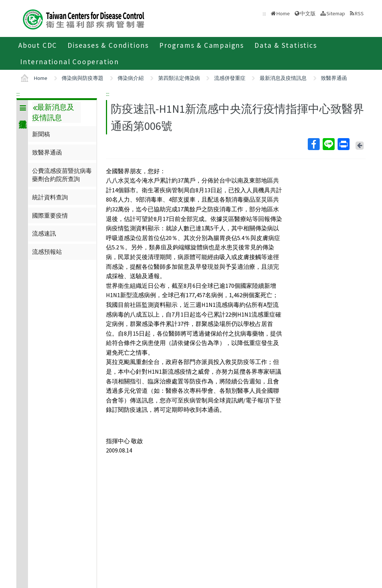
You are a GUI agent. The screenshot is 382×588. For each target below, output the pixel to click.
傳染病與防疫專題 (82, 78)
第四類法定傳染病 (179, 78)
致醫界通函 (334, 78)
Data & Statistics (286, 45)
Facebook (313, 144)
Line (328, 144)
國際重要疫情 (50, 215)
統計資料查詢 (50, 197)
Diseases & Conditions (108, 45)
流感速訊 (44, 233)
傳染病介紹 (131, 78)
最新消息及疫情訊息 (283, 78)
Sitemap (336, 13)
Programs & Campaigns (202, 45)
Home (283, 13)
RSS (359, 13)
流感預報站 (47, 252)
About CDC (38, 45)
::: (18, 94)
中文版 (308, 13)
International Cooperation (70, 62)
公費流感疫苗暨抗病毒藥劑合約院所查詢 (62, 175)
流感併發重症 (230, 78)
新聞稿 (41, 134)
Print (343, 144)
